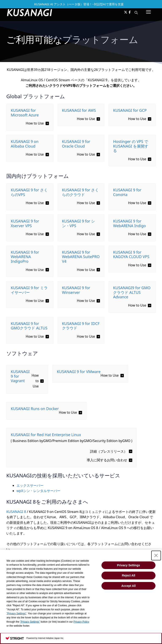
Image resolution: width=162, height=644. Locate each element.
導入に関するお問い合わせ (107, 460)
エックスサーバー (30, 485)
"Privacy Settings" (17, 614)
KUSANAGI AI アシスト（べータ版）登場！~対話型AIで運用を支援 (79, 4)
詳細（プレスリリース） (109, 451)
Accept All (128, 586)
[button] (136, 12)
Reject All (129, 575)
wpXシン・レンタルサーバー (38, 491)
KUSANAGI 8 (16, 512)
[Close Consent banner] (156, 556)
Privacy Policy (81, 622)
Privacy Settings (129, 565)
